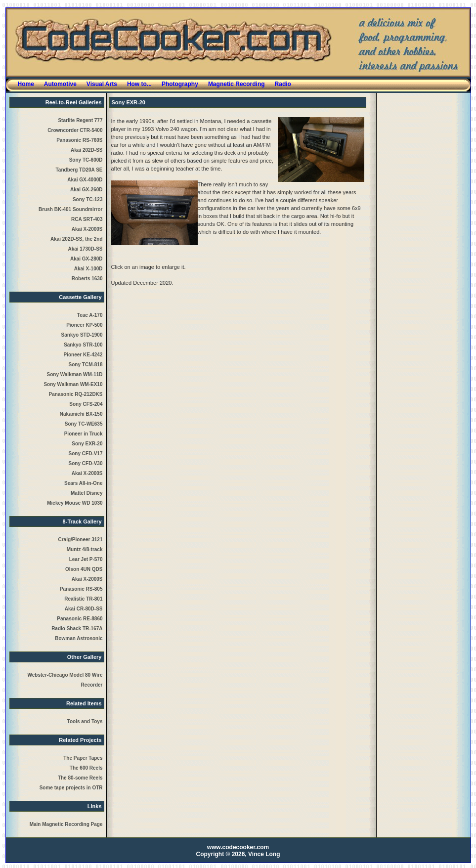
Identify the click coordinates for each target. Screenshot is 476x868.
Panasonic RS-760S (79, 140)
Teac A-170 (90, 315)
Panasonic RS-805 (81, 589)
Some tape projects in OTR (71, 788)
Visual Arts (102, 84)
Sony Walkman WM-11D (75, 374)
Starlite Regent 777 (80, 120)
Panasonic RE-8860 (80, 619)
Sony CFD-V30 (86, 463)
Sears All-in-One (83, 483)
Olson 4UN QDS (84, 569)
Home (26, 84)
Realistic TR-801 (83, 599)
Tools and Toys (85, 721)
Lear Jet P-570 (86, 559)
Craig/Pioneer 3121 (80, 540)
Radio (283, 84)
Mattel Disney (87, 493)
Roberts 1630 (87, 279)
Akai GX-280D (87, 259)
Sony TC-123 (88, 199)
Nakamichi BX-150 (81, 414)
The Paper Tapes (83, 758)
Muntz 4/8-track (85, 549)
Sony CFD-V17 (86, 454)
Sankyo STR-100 (83, 345)
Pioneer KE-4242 (83, 355)
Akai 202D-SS (87, 150)
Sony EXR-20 (87, 444)
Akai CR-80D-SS (84, 609)
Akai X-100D (88, 269)
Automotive (60, 84)
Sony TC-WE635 (84, 424)
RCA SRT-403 (87, 219)
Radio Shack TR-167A (77, 629)
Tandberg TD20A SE (79, 170)
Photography (180, 84)
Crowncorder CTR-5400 (75, 130)
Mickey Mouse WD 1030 (75, 503)
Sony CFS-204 (86, 404)
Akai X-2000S (87, 229)
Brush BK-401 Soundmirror (70, 209)
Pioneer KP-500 (84, 325)
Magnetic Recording (237, 84)
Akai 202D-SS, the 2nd (77, 239)
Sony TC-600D (86, 160)
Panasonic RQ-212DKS (76, 394)
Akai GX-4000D (85, 180)
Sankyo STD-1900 (82, 335)
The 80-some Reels (80, 778)
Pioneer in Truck (84, 434)
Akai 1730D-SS (85, 249)
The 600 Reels (86, 768)
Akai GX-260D (87, 190)
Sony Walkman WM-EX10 (73, 384)
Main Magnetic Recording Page (66, 824)
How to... (139, 84)
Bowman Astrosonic (79, 638)
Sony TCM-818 (86, 365)
